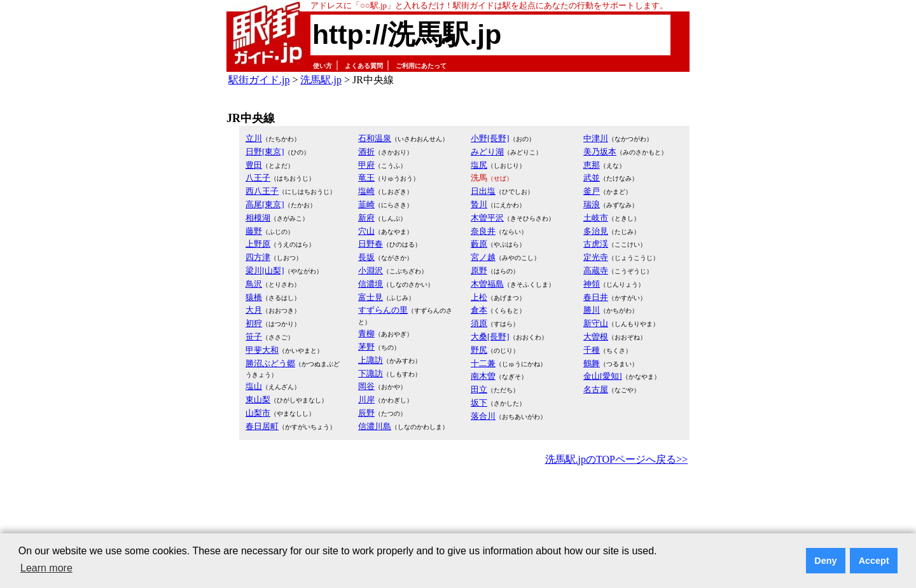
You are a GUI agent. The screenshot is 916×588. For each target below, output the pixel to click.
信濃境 (371, 284)
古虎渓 (596, 244)
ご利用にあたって (421, 66)
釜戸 (592, 191)
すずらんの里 (383, 310)
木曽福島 (487, 284)
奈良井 (483, 231)
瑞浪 (592, 204)
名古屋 (596, 389)
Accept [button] (874, 561)
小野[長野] (490, 138)
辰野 (366, 413)
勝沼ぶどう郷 (270, 363)
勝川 (592, 310)
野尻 (479, 350)
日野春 (371, 244)
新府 (366, 218)
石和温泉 (375, 138)
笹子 (254, 337)
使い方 (323, 66)
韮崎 (366, 204)
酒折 (366, 152)
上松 (479, 297)
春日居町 (262, 426)
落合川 (483, 416)
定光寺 (596, 257)
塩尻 (479, 165)
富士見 (371, 297)
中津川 (596, 138)
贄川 (479, 204)
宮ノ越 (483, 257)
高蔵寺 (596, 270)
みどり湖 (487, 152)
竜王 (366, 178)
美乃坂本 (600, 152)
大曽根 (596, 337)
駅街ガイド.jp (259, 80)
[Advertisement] (458, 503)
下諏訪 (371, 373)
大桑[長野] (490, 337)
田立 (479, 389)
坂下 (479, 403)
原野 (479, 270)
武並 (592, 178)
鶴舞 (592, 363)
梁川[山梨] (265, 270)
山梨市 (258, 413)
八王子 (258, 178)
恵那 (592, 165)
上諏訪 (371, 360)
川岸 (366, 400)
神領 (592, 284)
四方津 (258, 257)
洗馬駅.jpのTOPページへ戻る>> (616, 459)
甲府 (366, 165)
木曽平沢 (487, 218)
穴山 (366, 231)
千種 (592, 350)
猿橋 (254, 297)
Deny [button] (825, 561)
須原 (479, 323)
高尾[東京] (265, 204)
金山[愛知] (603, 376)
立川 (254, 138)
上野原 (258, 244)
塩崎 (366, 191)
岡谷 (366, 386)
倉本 (479, 310)
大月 (254, 310)
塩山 (254, 386)
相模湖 (258, 218)
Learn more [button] (46, 568)
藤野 (254, 231)
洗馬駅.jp (321, 80)
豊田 (254, 165)
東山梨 (258, 400)
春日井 (596, 297)
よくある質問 (364, 66)
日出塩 (483, 191)
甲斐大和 (262, 350)
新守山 (596, 323)
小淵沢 (371, 270)
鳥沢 (254, 284)
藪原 (479, 244)
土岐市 (596, 218)
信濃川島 (375, 426)
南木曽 (483, 376)
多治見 (596, 231)
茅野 (366, 347)
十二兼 (483, 363)
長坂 (366, 257)
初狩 (254, 323)
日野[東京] (265, 152)
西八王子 (262, 191)
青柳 (366, 333)
